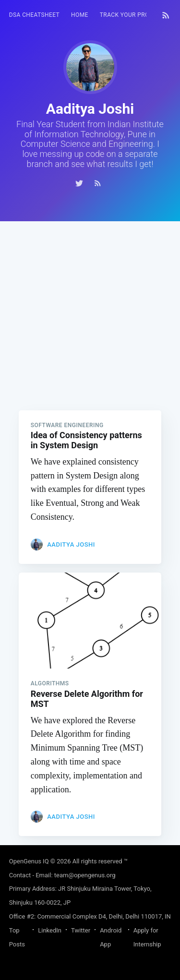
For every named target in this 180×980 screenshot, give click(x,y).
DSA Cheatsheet (34, 15)
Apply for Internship (147, 937)
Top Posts (17, 937)
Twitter (81, 930)
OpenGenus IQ (29, 861)
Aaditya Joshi (71, 544)
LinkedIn (50, 930)
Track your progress (134, 15)
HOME (80, 15)
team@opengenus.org (85, 875)
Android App (111, 937)
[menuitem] (34, 15)
